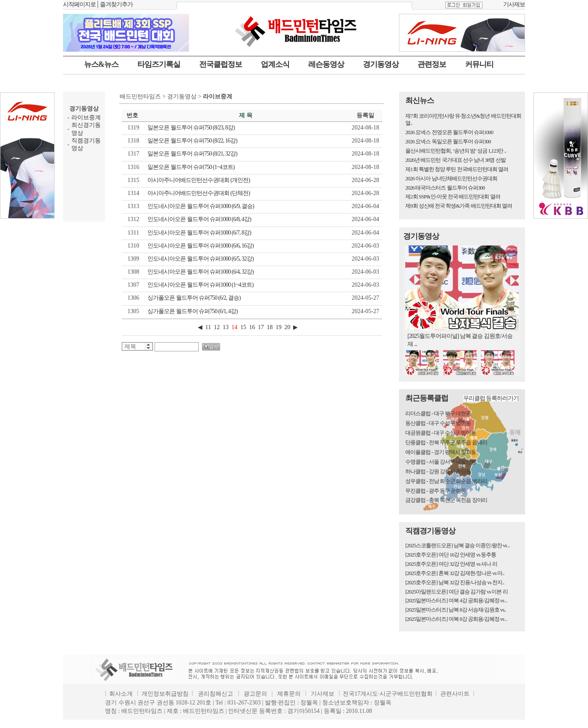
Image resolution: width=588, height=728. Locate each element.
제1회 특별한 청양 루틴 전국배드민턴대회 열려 (457, 169)
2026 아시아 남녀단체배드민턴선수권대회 (451, 178)
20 (287, 327)
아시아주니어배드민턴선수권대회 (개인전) (199, 180)
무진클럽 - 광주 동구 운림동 (436, 491)
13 (226, 327)
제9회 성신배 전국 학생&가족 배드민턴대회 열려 (459, 206)
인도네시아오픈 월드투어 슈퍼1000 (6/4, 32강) (201, 272)
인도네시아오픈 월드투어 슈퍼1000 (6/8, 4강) (199, 219)
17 (261, 327)
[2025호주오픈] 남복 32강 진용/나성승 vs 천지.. (455, 582)
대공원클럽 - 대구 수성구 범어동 (441, 433)
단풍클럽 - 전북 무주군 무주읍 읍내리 (446, 442)
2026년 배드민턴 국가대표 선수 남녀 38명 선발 (455, 160)
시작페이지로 (79, 4)
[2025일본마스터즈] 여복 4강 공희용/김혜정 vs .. (456, 600)
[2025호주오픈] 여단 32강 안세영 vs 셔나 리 (451, 564)
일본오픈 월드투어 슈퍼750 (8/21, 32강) (192, 154)
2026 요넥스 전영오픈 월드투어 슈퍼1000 (449, 132)
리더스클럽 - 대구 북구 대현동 (438, 413)
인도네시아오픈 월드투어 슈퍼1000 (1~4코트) (200, 285)
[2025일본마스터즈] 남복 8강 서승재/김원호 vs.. (456, 610)
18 (270, 327)
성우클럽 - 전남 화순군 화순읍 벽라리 (446, 481)
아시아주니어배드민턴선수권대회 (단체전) (199, 193)
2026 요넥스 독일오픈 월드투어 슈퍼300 (448, 141)
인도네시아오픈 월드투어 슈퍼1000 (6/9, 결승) (201, 206)
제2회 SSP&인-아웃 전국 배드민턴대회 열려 (453, 197)
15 (243, 327)
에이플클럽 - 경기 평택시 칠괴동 (441, 452)
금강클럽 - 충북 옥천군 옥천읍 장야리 (446, 500)
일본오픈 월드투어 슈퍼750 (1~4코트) (191, 167)
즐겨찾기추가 (116, 4)
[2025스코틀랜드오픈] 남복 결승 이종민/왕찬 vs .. (458, 545)
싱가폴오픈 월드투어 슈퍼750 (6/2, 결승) (194, 298)
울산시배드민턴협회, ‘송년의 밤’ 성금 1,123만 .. (456, 151)
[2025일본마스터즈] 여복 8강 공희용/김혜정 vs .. (456, 619)
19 (278, 327)
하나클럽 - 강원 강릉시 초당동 (438, 471)
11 (208, 327)
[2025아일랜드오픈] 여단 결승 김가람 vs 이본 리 (457, 592)
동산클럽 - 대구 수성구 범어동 (438, 423)
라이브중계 (86, 117)
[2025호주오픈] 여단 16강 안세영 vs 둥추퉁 (451, 555)
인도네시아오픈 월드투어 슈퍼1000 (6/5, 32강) (201, 259)
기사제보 (514, 4)
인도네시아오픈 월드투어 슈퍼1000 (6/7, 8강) (199, 233)
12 (217, 327)
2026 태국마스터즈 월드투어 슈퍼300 (445, 188)
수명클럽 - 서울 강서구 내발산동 (441, 462)
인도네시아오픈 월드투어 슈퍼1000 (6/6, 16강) (201, 246)
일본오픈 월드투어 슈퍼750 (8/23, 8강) (191, 128)
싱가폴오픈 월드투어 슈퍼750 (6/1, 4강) (193, 311)
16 (252, 327)
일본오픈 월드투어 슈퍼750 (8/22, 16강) (192, 141)
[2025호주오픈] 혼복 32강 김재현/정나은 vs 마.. (455, 573)
